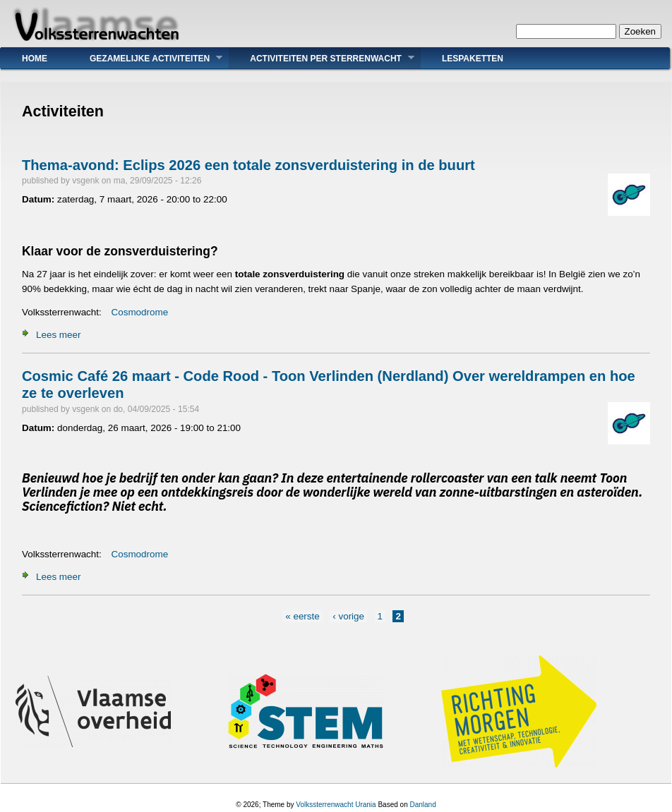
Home (35, 59)
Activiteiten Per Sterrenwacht (322, 58)
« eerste (302, 616)
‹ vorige (348, 616)
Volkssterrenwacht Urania (336, 805)
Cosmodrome (140, 312)
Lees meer (59, 335)
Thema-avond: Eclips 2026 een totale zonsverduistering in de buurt (248, 165)
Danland (422, 805)
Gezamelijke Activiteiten (145, 58)
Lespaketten (473, 59)
